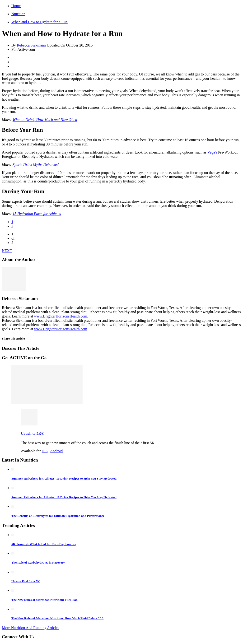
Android (56, 451)
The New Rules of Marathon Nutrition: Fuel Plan (44, 600)
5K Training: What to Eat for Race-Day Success (44, 544)
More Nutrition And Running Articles (30, 628)
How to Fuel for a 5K (26, 581)
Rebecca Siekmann (31, 45)
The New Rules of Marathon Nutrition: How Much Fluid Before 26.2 (58, 618)
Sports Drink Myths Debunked (36, 165)
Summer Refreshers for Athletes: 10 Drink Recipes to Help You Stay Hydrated (64, 478)
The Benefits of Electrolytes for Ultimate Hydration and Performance (58, 516)
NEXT (7, 251)
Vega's (212, 152)
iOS (45, 451)
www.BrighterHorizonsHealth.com (61, 316)
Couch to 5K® (33, 433)
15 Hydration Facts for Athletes (37, 214)
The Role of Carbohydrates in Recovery (38, 562)
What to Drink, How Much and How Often (45, 120)
